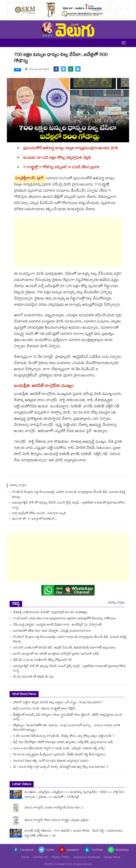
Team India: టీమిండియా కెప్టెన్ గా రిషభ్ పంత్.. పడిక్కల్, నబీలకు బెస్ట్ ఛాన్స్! (59, 749)
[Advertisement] (68, 242)
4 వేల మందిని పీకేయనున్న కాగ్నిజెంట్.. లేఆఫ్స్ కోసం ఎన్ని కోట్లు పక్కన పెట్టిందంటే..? (64, 736)
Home (25, 857)
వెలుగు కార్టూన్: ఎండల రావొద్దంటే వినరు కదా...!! (54, 808)
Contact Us (40, 857)
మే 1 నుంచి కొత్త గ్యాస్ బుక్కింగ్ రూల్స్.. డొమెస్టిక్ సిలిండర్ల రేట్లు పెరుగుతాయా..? (61, 767)
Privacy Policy (61, 857)
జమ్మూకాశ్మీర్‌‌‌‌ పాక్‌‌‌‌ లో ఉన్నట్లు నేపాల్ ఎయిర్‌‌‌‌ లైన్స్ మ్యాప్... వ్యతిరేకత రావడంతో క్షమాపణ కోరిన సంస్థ (69, 506)
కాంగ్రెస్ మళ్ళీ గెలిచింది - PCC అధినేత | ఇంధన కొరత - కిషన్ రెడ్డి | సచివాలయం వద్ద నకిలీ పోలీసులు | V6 (74, 834)
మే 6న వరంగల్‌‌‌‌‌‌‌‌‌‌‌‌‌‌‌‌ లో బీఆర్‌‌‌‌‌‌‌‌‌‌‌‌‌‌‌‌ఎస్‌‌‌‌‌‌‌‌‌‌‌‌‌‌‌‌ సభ (33, 677)
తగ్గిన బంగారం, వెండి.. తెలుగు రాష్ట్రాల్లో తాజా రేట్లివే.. (45, 709)
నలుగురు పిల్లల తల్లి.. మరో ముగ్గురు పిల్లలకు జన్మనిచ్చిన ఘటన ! (51, 761)
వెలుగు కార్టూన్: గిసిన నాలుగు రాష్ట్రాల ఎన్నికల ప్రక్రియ (57, 821)
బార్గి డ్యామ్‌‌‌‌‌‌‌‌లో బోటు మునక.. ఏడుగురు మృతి (39, 514)
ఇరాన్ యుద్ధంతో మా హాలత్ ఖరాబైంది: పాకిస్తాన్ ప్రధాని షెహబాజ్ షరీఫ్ (56, 654)
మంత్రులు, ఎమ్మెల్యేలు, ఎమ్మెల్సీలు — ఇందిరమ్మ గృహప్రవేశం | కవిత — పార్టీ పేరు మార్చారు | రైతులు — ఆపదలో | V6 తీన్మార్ (75, 795)
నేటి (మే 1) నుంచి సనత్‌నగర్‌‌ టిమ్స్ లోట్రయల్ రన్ (42, 660)
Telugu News (112, 857)
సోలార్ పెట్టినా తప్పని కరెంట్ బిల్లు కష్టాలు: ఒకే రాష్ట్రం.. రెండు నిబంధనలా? (58, 703)
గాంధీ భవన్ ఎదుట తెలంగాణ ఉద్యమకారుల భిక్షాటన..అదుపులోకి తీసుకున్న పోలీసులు (65, 619)
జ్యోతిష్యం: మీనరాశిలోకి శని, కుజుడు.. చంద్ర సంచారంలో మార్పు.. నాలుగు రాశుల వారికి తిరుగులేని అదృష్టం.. (67, 728)
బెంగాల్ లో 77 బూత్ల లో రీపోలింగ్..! (34, 519)
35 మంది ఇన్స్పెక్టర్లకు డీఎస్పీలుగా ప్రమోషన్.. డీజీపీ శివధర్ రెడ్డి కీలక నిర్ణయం (59, 755)
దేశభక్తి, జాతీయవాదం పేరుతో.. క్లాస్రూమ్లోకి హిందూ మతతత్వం (50, 613)
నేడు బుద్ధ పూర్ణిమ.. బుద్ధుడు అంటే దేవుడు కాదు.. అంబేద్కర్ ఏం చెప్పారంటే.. (58, 625)
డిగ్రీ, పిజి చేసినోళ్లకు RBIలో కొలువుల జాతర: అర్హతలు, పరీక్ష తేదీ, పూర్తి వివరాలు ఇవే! (63, 743)
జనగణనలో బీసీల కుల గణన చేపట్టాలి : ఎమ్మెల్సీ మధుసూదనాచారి (52, 631)
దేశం (18, 70)
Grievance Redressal (87, 857)
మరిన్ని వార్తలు (116, 603)
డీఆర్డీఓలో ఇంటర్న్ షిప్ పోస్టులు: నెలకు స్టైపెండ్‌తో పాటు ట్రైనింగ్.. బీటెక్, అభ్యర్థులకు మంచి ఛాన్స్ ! (68, 717)
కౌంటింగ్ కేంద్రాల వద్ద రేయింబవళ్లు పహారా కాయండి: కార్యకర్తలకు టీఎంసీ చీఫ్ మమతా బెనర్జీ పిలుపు (69, 495)
